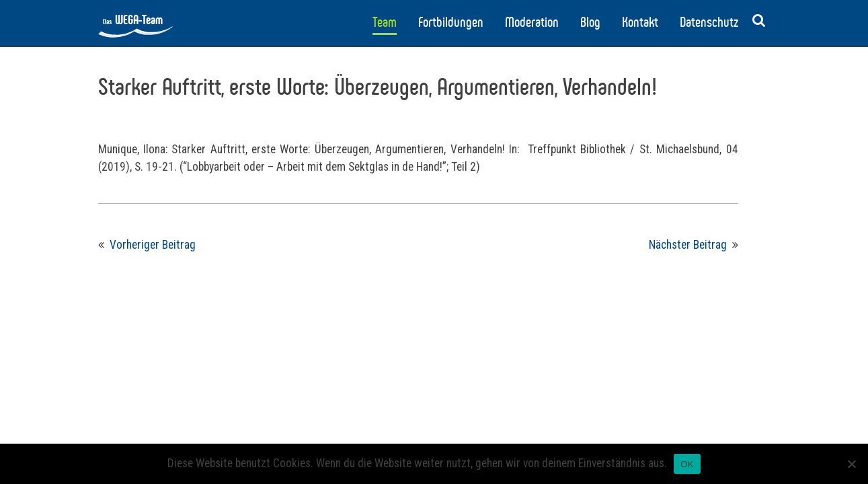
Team (385, 22)
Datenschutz (709, 22)
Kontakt (640, 22)
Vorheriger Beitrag (153, 245)
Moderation (532, 22)
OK (687, 464)
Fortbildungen (451, 22)
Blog (590, 22)
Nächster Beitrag (688, 245)
